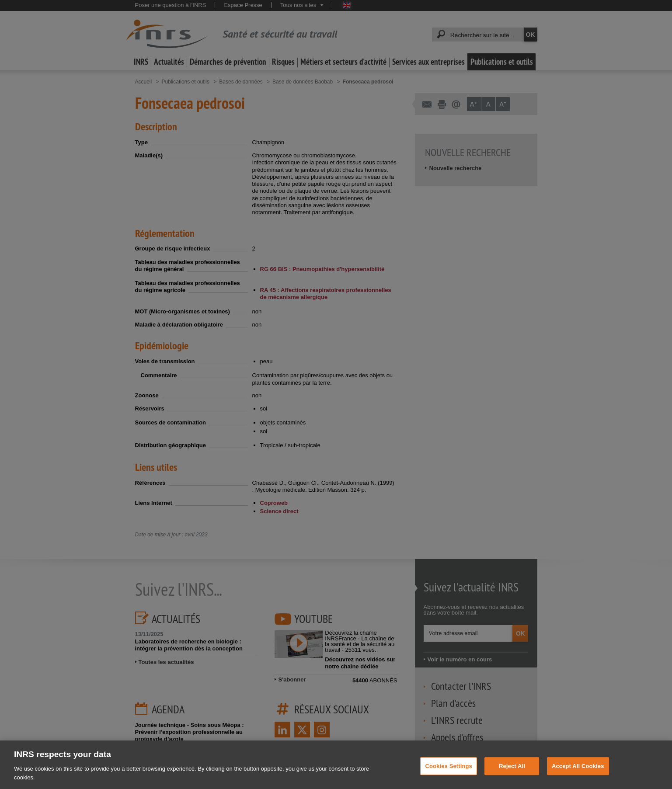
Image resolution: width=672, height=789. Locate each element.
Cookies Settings (449, 772)
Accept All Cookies (578, 772)
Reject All (512, 772)
